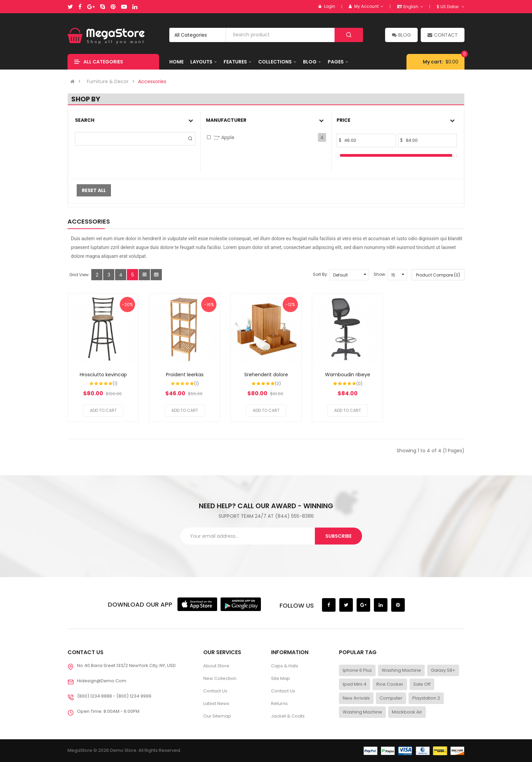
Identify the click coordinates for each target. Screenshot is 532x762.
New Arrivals (356, 698)
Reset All (94, 190)
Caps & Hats (285, 666)
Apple (224, 138)
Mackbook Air (407, 712)
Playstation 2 (426, 698)
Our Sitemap (217, 716)
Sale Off (422, 684)
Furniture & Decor (108, 81)
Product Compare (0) (438, 275)
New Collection (220, 678)
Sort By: (320, 274)
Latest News (216, 703)
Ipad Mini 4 (355, 684)
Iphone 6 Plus (357, 670)
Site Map (281, 678)
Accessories (152, 81)
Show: (380, 274)
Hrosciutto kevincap (103, 375)
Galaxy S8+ (443, 670)
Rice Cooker (390, 684)
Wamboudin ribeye (348, 375)
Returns (279, 703)
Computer (391, 698)
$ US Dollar (451, 7)
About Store (216, 666)
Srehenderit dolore (266, 375)
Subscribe (338, 536)
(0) (278, 384)
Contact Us (215, 691)
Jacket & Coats (288, 716)
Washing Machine (401, 670)
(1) (115, 384)
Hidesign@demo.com (102, 681)
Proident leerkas (185, 375)
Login (330, 6)
